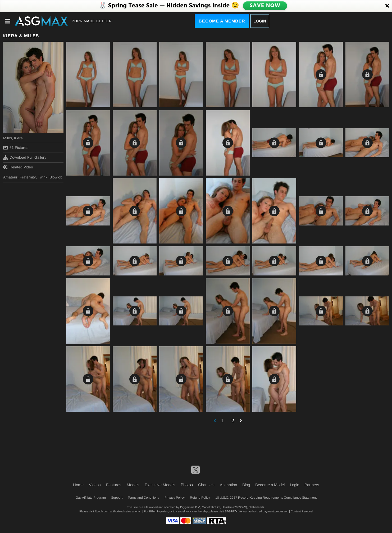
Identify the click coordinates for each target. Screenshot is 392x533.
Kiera (18, 138)
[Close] (387, 6)
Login (260, 21)
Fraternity (28, 177)
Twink (43, 177)
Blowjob (56, 177)
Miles (8, 138)
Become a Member (222, 21)
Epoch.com (102, 511)
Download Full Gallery (25, 158)
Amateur (10, 177)
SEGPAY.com (233, 511)
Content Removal (302, 511)
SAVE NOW (265, 6)
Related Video (18, 167)
